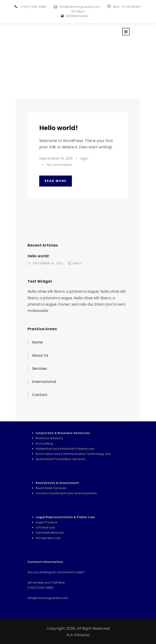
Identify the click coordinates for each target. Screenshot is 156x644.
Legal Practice (47, 522)
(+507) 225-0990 (33, 7)
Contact (40, 395)
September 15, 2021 (56, 158)
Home (37, 342)
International (44, 382)
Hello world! (59, 128)
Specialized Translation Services (60, 459)
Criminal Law (45, 527)
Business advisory (49, 438)
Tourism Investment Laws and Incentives (66, 493)
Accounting (44, 444)
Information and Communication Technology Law (73, 454)
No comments (59, 165)
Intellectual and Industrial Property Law (65, 449)
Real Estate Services (51, 488)
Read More (56, 181)
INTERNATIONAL (77, 16)
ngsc (84, 158)
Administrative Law (50, 533)
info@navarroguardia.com (80, 7)
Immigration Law (48, 538)
